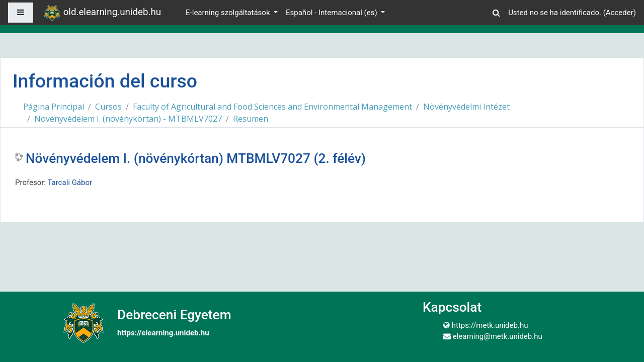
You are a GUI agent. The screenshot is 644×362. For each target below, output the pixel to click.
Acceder (620, 13)
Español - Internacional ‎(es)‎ (332, 13)
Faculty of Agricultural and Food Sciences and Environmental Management (272, 107)
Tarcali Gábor (70, 183)
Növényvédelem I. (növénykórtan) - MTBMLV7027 (128, 119)
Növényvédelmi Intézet (466, 107)
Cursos (108, 107)
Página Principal (54, 107)
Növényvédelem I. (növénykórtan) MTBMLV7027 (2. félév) (196, 158)
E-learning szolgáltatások (229, 13)
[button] (496, 11)
